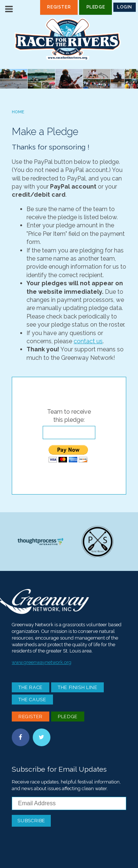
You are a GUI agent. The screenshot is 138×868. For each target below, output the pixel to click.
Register (59, 7)
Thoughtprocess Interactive (40, 542)
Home (18, 112)
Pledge (96, 7)
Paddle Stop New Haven (98, 542)
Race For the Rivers (69, 39)
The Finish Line (78, 687)
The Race (31, 687)
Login (125, 7)
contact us (88, 341)
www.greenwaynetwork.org (42, 662)
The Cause (32, 700)
